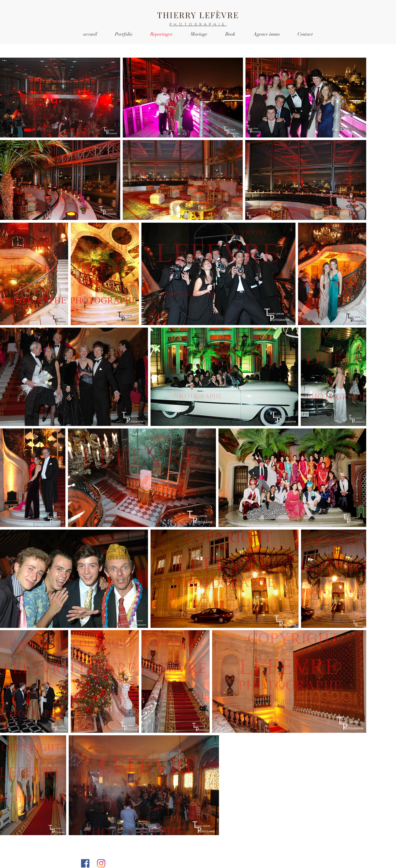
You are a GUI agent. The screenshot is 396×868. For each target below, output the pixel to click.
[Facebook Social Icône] (85, 863)
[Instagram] (101, 863)
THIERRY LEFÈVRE (198, 15)
